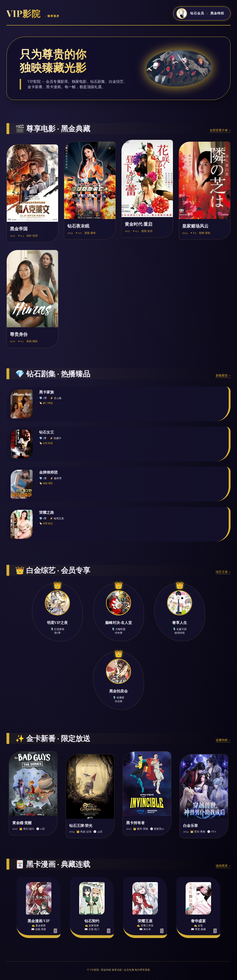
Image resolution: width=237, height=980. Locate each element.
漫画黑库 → (223, 866)
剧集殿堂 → (223, 375)
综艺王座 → (223, 572)
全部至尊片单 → (220, 130)
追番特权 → (223, 740)
